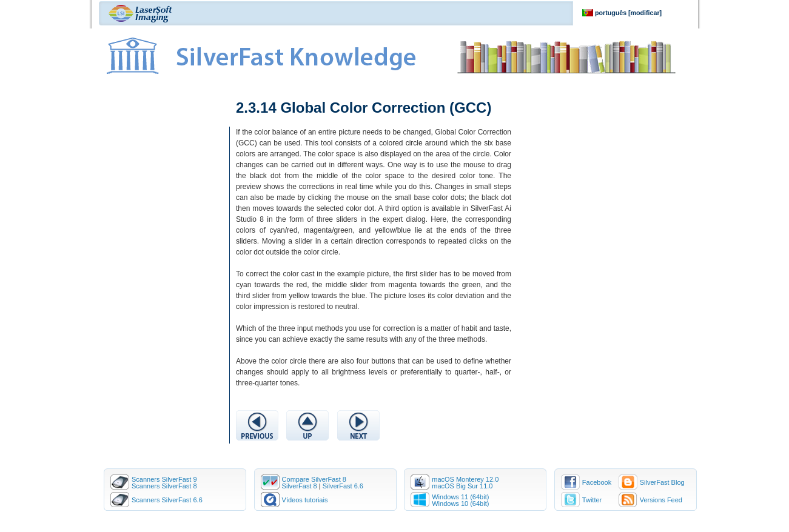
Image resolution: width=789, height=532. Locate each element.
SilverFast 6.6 (343, 486)
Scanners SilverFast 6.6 (167, 500)
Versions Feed (661, 500)
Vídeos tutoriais (305, 500)
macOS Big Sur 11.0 (462, 486)
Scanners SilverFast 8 (164, 486)
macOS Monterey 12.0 (465, 479)
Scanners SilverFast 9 (164, 479)
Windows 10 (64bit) (460, 504)
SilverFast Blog (662, 482)
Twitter (592, 500)
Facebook (597, 482)
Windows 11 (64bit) (460, 497)
